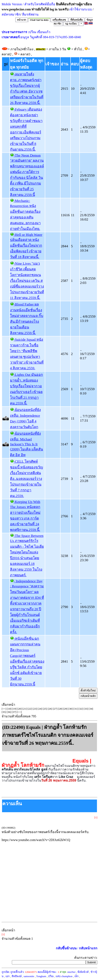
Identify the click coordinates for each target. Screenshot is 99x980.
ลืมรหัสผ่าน (30, 14)
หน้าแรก (21, 20)
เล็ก (76, 976)
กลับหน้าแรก (88, 948)
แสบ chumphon (64, 976)
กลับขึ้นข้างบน (66, 948)
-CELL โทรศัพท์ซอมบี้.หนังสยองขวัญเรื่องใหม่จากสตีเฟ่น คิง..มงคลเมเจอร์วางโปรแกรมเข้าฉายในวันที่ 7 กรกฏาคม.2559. (26, 479)
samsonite (29, 976)
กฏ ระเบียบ (71, 24)
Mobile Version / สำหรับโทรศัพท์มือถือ (28, 4)
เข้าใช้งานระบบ (80, 9)
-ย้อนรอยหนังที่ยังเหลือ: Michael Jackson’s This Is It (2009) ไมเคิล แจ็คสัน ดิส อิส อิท (27, 444)
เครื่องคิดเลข (59, 20)
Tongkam (41, 976)
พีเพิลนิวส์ (83, 972)
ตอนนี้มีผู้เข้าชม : (48, 972)
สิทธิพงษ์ (17, 976)
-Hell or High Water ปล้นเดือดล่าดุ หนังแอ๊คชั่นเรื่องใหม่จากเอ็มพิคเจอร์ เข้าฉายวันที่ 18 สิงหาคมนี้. (26, 246)
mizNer (71, 972)
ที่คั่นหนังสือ (76, 20)
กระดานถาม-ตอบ (39, 20)
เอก (8, 976)
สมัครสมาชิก (11, 14)
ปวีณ (51, 976)
